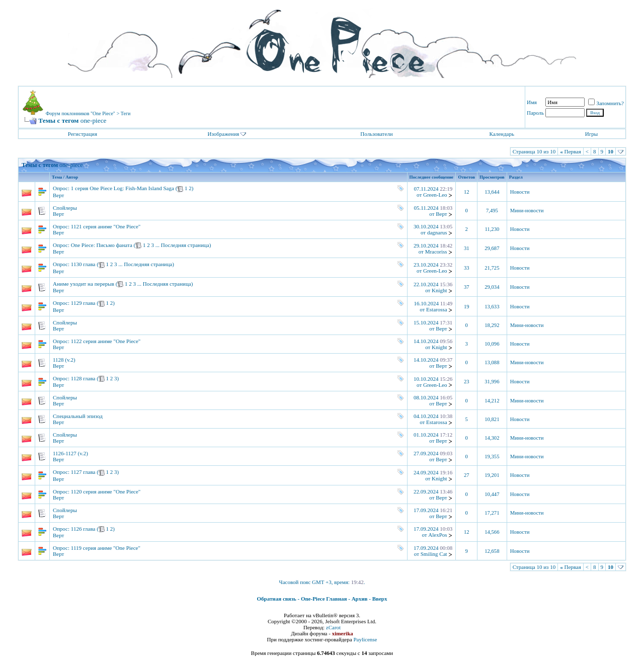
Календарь (501, 134)
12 (467, 192)
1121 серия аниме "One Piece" (106, 226)
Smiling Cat (434, 554)
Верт (58, 195)
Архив (360, 599)
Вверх (380, 599)
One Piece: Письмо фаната (102, 245)
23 (467, 382)
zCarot (333, 627)
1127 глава (83, 472)
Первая (571, 151)
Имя (532, 102)
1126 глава (83, 529)
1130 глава (83, 264)
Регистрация (83, 134)
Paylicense (365, 639)
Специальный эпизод (78, 416)
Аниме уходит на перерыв (84, 284)
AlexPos (437, 535)
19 (467, 307)
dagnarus (437, 232)
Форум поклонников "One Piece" (80, 113)
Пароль (535, 113)
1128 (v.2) (64, 360)
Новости (520, 192)
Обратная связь (277, 599)
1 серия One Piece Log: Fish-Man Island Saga (123, 188)
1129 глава (83, 303)
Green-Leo (435, 195)
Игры (591, 134)
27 (467, 475)
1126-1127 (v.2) (70, 453)
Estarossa (437, 309)
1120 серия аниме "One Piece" (106, 491)
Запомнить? (606, 103)
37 (467, 287)
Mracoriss (436, 252)
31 (467, 248)
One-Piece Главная (324, 599)
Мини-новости (527, 211)
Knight (439, 290)
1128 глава (83, 378)
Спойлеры (65, 208)
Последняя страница (185, 245)
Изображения (223, 134)
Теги (126, 113)
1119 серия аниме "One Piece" (106, 548)
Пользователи (376, 134)
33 (467, 268)
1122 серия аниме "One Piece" (106, 341)
